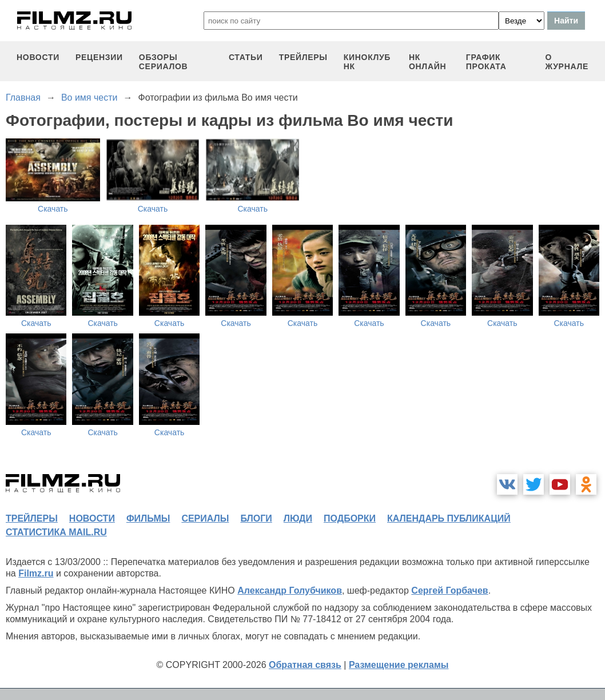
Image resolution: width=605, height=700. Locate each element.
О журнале (567, 62)
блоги (256, 518)
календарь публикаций (449, 518)
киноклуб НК (367, 62)
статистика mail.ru (56, 532)
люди (298, 518)
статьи (246, 57)
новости (38, 57)
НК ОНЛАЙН (427, 62)
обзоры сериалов (164, 62)
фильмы (148, 518)
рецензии (99, 57)
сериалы (205, 518)
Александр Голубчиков (290, 590)
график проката (486, 62)
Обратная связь (305, 665)
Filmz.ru (36, 573)
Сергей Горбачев (449, 590)
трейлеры (303, 57)
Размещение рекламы (399, 665)
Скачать (53, 209)
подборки (350, 518)
